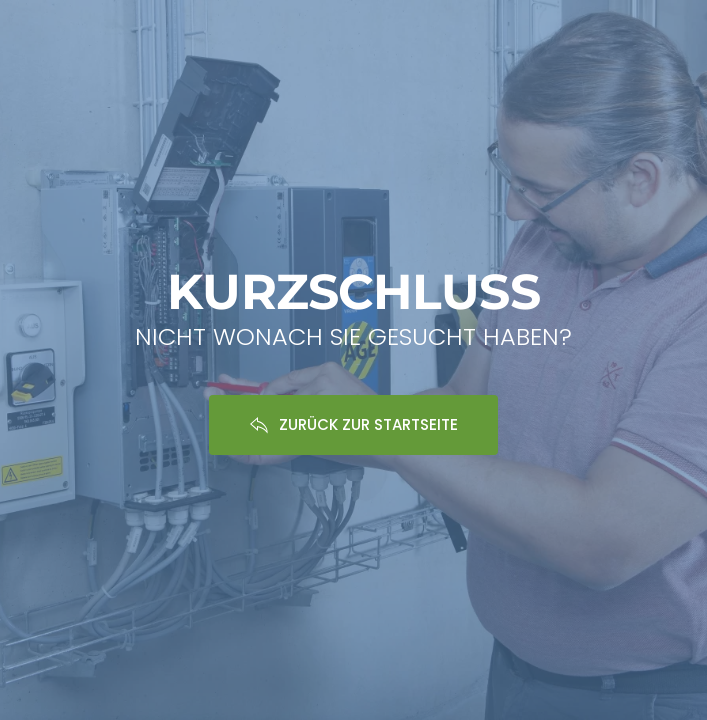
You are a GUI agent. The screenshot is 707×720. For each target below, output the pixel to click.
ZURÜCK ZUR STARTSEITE (353, 424)
